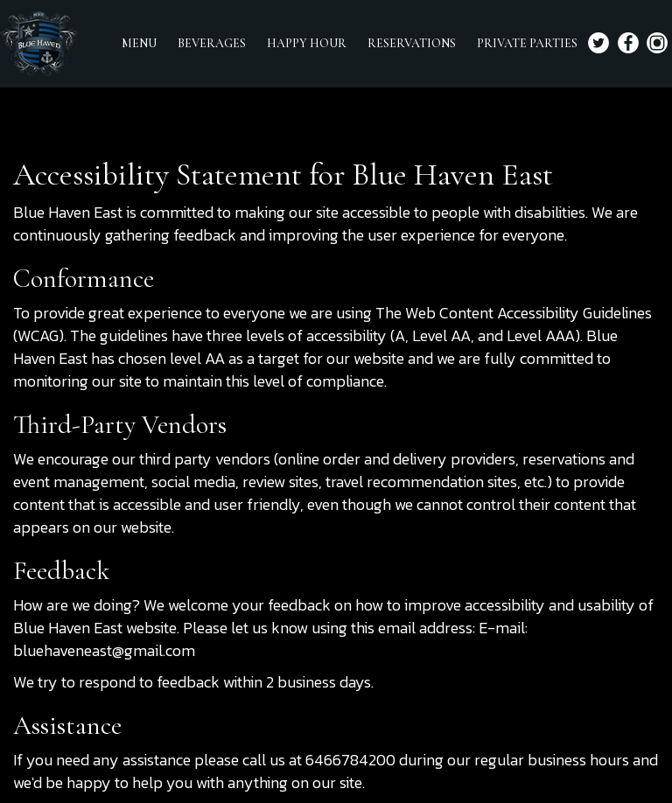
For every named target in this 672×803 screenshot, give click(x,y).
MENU (139, 43)
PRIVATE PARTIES (527, 43)
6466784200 (350, 760)
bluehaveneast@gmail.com (104, 650)
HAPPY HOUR (307, 43)
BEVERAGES (212, 43)
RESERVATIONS (412, 43)
